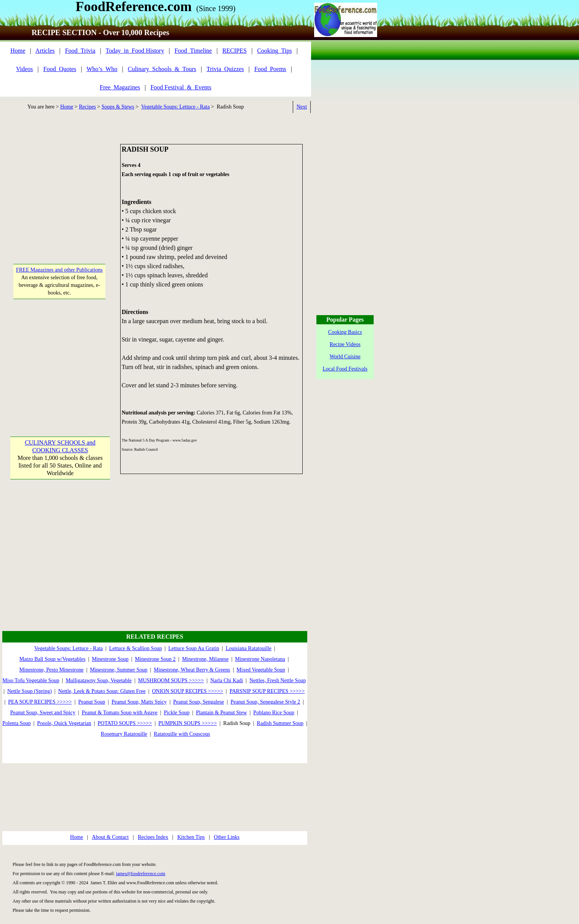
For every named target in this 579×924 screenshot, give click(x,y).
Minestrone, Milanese (205, 659)
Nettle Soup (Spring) (30, 691)
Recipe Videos (345, 344)
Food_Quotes (60, 69)
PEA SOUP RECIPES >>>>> (40, 702)
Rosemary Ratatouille (124, 734)
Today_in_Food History (135, 51)
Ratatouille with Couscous (182, 734)
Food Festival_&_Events (181, 87)
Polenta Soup (16, 723)
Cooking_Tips (275, 51)
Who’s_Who (102, 69)
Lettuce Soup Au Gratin (194, 648)
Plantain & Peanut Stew (221, 713)
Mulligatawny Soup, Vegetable (99, 680)
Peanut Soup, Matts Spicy (139, 702)
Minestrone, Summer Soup (119, 670)
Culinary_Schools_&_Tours (162, 69)
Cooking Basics (345, 332)
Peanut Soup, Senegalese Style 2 (265, 702)
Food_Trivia (80, 51)
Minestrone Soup (110, 659)
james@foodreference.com (141, 874)
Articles (45, 51)
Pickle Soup (177, 713)
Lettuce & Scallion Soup (135, 648)
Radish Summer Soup (280, 723)
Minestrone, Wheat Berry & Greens (192, 670)
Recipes (87, 107)
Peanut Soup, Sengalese (199, 702)
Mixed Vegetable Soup (261, 670)
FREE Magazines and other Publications (59, 270)
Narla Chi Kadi (227, 680)
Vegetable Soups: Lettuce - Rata (176, 107)
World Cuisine (345, 357)
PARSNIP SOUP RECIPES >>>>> (267, 691)
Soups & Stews (118, 107)
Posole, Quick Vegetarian (64, 723)
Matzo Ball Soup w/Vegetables (52, 659)
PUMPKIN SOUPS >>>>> (188, 723)
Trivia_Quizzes (225, 69)
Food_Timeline (193, 51)
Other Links (227, 837)
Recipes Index (153, 837)
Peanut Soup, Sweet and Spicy (43, 713)
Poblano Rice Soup (274, 713)
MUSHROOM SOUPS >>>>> (171, 680)
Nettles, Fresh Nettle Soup (277, 680)
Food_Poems (270, 69)
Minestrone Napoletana (260, 659)
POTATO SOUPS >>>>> (125, 723)
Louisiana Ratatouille (248, 648)
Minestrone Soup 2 (156, 659)
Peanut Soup (92, 702)
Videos (24, 69)
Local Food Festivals (345, 369)
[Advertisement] (60, 192)
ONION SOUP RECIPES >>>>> (187, 691)
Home (18, 51)
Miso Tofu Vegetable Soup (31, 680)
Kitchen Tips (191, 837)
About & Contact (110, 837)
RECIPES (234, 51)
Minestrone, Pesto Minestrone (52, 670)
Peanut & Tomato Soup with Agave (119, 713)
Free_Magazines (120, 87)
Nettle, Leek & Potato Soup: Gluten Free (102, 691)
